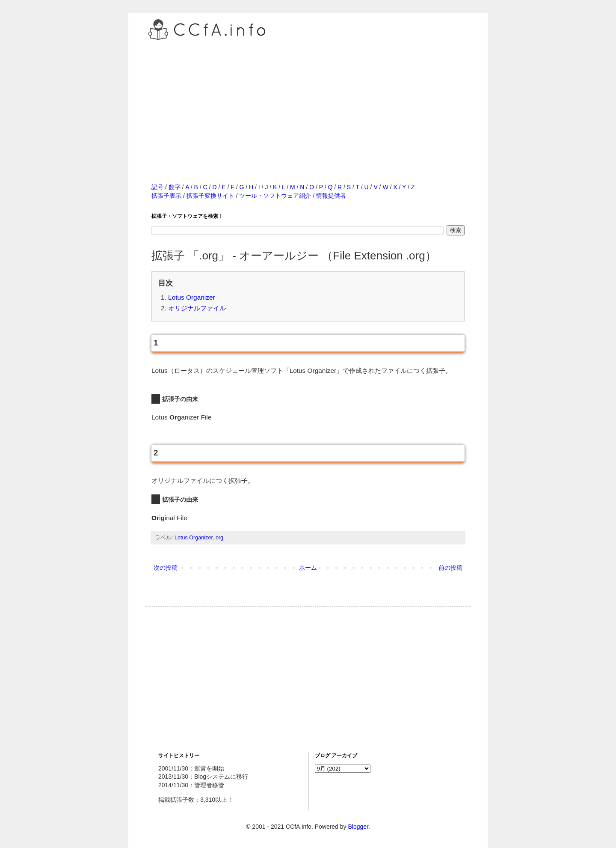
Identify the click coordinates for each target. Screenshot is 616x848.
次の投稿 (166, 568)
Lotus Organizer (192, 297)
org (219, 538)
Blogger (358, 827)
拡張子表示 (166, 196)
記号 (157, 187)
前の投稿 (450, 568)
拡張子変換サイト (210, 196)
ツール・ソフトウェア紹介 (275, 196)
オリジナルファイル (197, 308)
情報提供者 (331, 196)
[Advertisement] (308, 102)
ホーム (308, 568)
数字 (175, 187)
